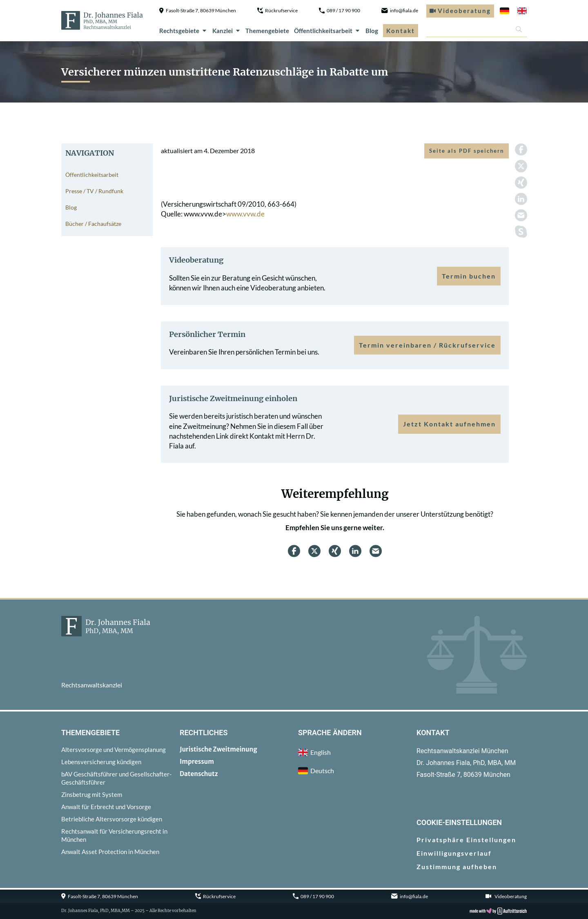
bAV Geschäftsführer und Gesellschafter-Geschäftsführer (116, 778)
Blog (372, 31)
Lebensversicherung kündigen (101, 762)
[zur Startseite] (102, 20)
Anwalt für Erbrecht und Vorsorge (106, 807)
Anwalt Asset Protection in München (110, 852)
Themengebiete (267, 31)
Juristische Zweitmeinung (218, 749)
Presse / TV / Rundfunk (94, 191)
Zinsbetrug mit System (92, 794)
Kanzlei (227, 31)
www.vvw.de (245, 214)
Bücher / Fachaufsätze (93, 224)
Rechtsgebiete (183, 31)
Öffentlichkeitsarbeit (327, 31)
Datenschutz (199, 774)
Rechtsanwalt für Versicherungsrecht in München (114, 835)
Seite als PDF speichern (467, 151)
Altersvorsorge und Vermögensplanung (114, 749)
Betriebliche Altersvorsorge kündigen (112, 819)
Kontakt (401, 31)
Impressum (197, 762)
